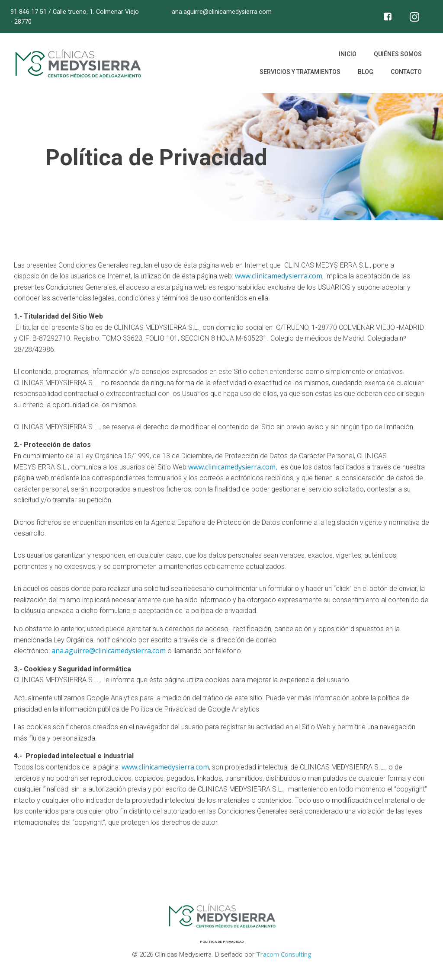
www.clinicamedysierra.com (279, 277)
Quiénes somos (397, 55)
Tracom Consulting (283, 954)
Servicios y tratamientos (300, 73)
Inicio (347, 55)
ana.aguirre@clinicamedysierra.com (109, 651)
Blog (365, 73)
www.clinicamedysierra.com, (234, 468)
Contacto (406, 73)
